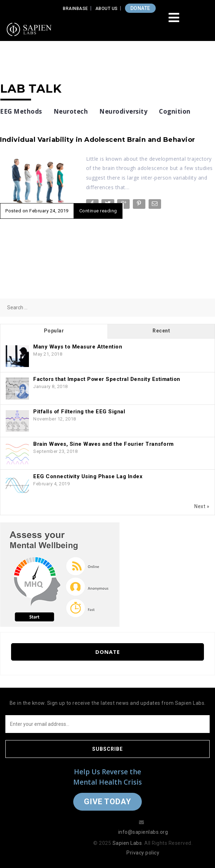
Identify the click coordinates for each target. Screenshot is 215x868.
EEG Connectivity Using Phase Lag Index (88, 476)
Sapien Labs (127, 843)
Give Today (107, 802)
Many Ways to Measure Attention (78, 347)
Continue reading (98, 211)
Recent (161, 331)
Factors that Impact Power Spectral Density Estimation (107, 379)
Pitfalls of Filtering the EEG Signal (79, 412)
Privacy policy (143, 853)
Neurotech (71, 111)
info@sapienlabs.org (143, 832)
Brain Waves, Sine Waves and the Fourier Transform (104, 444)
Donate (108, 652)
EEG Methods (21, 111)
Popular (54, 331)
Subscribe (107, 749)
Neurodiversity (123, 111)
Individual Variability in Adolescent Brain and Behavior (98, 140)
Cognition (175, 111)
